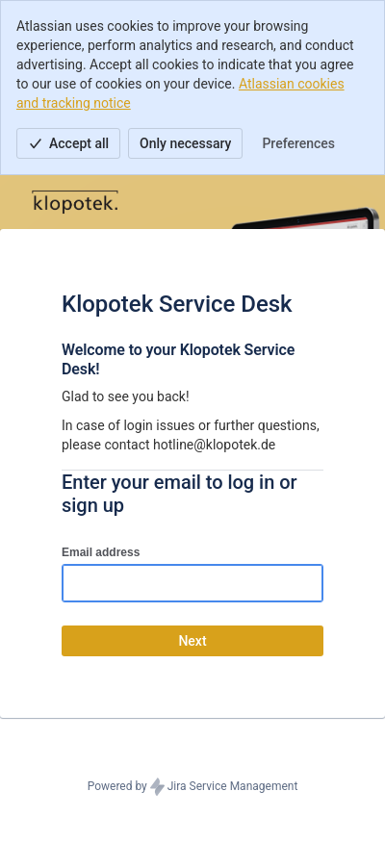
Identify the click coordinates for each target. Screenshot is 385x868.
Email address (101, 552)
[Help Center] (75, 202)
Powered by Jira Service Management (193, 787)
